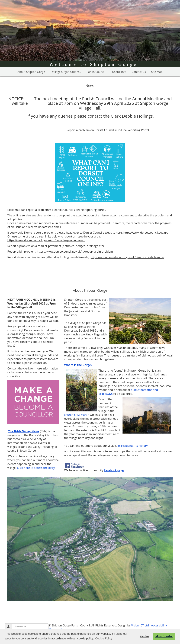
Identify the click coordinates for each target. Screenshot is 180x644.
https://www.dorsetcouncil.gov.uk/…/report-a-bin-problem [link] (75, 252)
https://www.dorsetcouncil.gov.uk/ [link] (146, 233)
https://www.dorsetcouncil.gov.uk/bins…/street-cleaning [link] (127, 257)
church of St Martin (77, 415)
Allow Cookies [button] (164, 636)
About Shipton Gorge (32, 72)
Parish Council (97, 72)
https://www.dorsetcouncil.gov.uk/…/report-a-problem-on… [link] (46, 240)
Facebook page (114, 470)
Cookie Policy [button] (104, 638)
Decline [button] (145, 636)
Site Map (157, 72)
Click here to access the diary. (36, 468)
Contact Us (139, 72)
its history (141, 446)
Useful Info (119, 72)
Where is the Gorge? (78, 365)
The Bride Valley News (24, 431)
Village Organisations (67, 72)
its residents (125, 446)
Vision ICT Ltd (140, 625)
